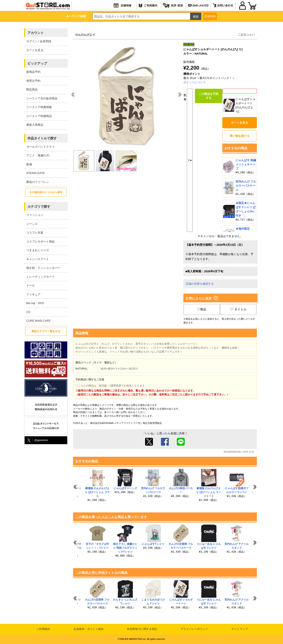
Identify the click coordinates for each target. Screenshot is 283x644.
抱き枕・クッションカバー (43, 268)
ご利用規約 (43, 629)
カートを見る (35, 50)
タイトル (238, 309)
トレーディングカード (40, 277)
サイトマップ (240, 629)
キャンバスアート (38, 259)
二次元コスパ (246, 35)
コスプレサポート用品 (40, 242)
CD (28, 312)
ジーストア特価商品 (39, 116)
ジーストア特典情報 (39, 107)
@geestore (37, 440)
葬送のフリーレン (38, 182)
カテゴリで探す (39, 207)
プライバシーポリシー (194, 629)
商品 (202, 309)
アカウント (36, 33)
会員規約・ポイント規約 (89, 629)
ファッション (35, 215)
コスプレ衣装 (35, 233)
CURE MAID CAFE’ (39, 321)
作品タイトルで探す (42, 138)
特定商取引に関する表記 (142, 629)
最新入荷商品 (35, 125)
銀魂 (29, 164)
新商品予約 (33, 72)
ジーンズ (32, 224)
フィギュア (33, 294)
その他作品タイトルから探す (46, 192)
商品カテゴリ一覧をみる (46, 331)
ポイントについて (195, 82)
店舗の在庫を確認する (200, 284)
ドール (31, 285)
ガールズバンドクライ (40, 147)
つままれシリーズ (38, 250)
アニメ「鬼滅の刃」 (39, 155)
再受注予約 (33, 81)
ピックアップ (37, 63)
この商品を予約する (208, 96)
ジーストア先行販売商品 (42, 98)
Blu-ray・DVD (35, 303)
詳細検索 (210, 16)
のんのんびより (85, 35)
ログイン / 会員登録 (39, 41)
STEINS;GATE (36, 173)
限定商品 (32, 89)
